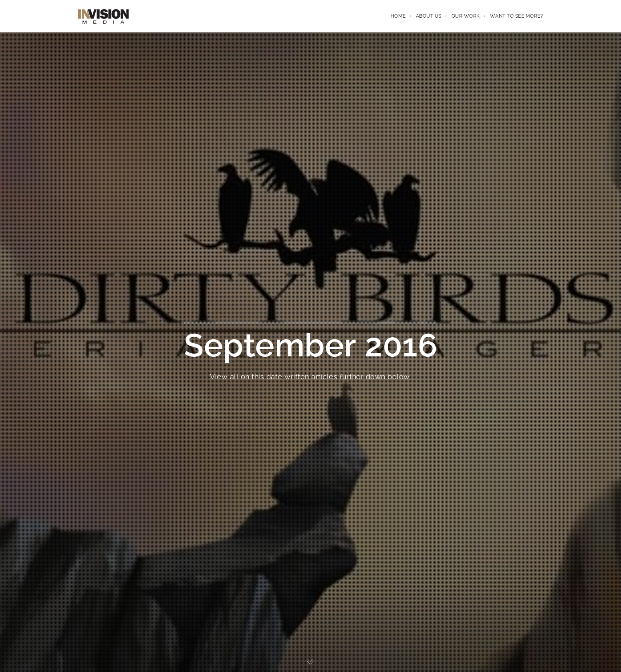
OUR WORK (466, 16)
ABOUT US (429, 16)
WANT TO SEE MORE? (517, 16)
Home (398, 16)
